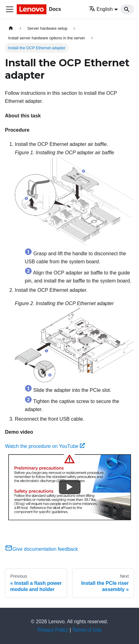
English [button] (101, 9)
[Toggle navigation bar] (10, 9)
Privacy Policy (53, 630)
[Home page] (11, 28)
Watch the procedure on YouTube (45, 446)
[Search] (127, 9)
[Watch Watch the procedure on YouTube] (70, 487)
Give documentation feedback (41, 549)
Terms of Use (87, 630)
